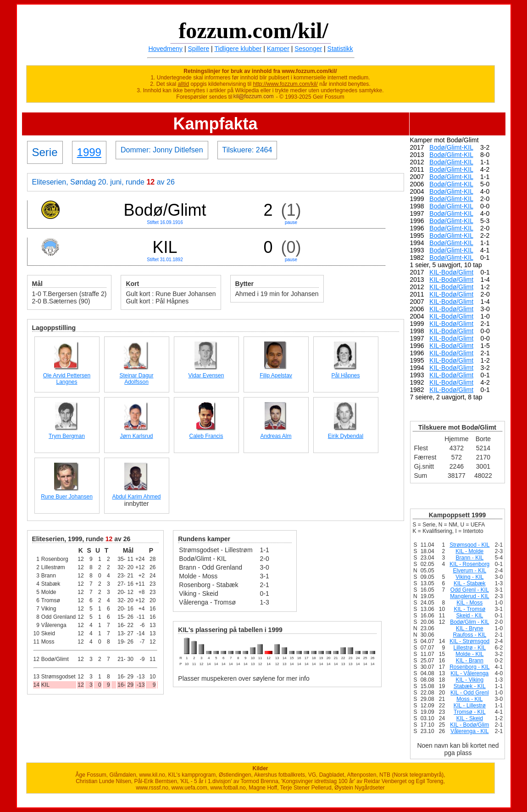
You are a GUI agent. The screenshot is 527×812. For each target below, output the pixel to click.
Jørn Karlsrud (136, 436)
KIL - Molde (469, 551)
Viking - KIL (469, 577)
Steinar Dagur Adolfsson (136, 379)
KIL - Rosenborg (469, 564)
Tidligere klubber (238, 49)
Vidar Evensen (206, 375)
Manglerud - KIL (469, 596)
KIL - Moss (469, 603)
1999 (89, 152)
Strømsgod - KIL (469, 545)
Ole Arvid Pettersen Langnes (67, 379)
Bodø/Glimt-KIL (451, 147)
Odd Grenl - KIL (470, 590)
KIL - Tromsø (469, 609)
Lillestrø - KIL (469, 648)
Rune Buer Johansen (67, 497)
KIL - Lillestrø (470, 706)
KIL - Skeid (470, 718)
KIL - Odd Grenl (470, 693)
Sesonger (308, 49)
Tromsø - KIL (470, 712)
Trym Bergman (67, 436)
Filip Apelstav (276, 375)
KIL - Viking (469, 680)
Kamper (278, 49)
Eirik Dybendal (346, 436)
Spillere (199, 49)
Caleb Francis (206, 436)
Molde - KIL (469, 654)
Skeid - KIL (469, 616)
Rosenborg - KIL (469, 667)
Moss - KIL (469, 699)
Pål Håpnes (345, 375)
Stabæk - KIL (470, 686)
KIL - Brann (470, 661)
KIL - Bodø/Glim (469, 725)
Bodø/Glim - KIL (469, 622)
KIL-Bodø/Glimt (451, 272)
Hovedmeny (165, 49)
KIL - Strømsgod (469, 641)
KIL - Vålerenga (469, 673)
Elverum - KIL (469, 571)
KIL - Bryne (470, 628)
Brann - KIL (469, 558)
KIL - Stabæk (470, 583)
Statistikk (340, 49)
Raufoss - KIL (469, 635)
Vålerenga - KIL (469, 731)
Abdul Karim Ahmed (136, 497)
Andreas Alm (276, 436)
